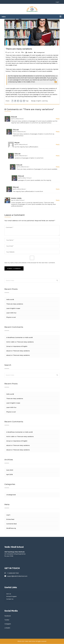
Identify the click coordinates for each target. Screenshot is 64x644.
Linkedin (7, 628)
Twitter (7, 620)
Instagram (8, 624)
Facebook (8, 616)
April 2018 (9, 475)
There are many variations (15, 304)
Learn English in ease (13, 308)
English (39, 101)
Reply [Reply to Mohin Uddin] (58, 200)
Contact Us (10, 599)
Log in (8, 515)
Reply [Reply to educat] (58, 119)
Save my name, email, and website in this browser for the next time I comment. (30, 263)
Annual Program (11, 596)
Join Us (9, 594)
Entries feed (10, 519)
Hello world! (10, 300)
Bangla (33, 101)
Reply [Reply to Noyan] (58, 144)
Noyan (17, 143)
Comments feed (11, 524)
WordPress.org (11, 528)
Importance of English (20, 346)
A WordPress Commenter (14, 338)
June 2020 (10, 470)
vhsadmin (30, 52)
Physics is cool (11, 317)
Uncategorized (40, 52)
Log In (57, 2)
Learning (45, 101)
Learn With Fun (11, 313)
